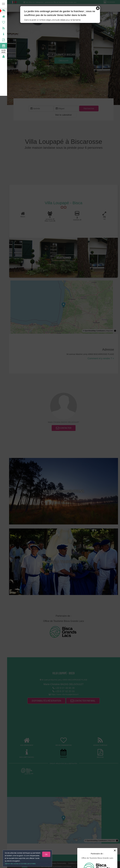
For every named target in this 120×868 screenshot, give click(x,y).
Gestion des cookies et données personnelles (20, 864)
